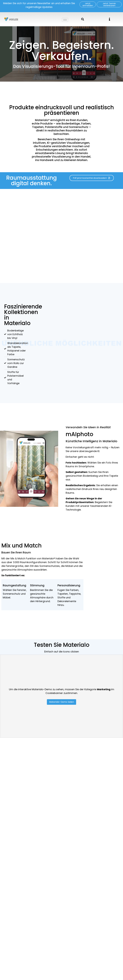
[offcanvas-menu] (109, 19)
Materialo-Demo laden (62, 702)
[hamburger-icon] (65, 20)
